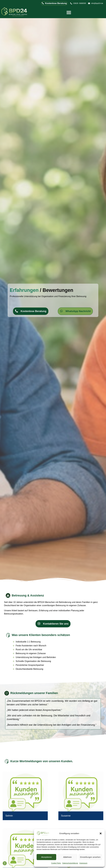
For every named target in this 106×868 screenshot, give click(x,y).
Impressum (83, 863)
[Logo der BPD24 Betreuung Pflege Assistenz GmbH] (15, 12)
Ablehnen (67, 857)
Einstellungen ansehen (90, 857)
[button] (101, 833)
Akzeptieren (46, 857)
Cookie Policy (56, 863)
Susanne (66, 816)
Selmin (9, 816)
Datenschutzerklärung (70, 863)
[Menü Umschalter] (69, 12)
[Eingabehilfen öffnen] (5, 863)
